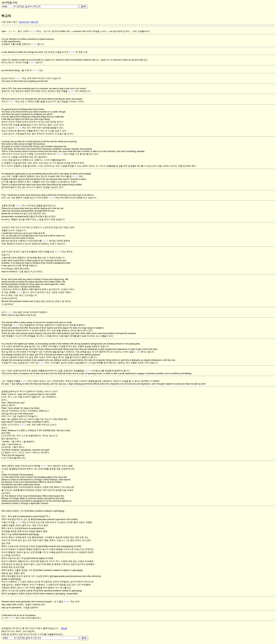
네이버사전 (24, 22)
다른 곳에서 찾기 (9, 22)
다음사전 (34, 22)
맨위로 (64, 628)
